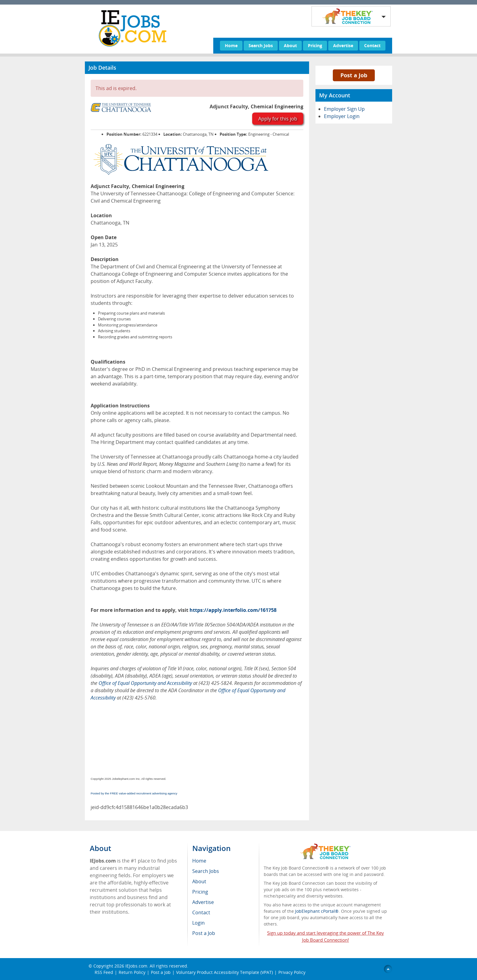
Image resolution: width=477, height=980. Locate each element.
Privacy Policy (292, 972)
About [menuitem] (199, 881)
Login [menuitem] (198, 923)
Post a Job (354, 75)
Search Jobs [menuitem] (206, 871)
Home (231, 45)
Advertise (343, 45)
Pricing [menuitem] (200, 892)
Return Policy (132, 972)
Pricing (315, 45)
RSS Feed (104, 972)
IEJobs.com (136, 966)
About (290, 45)
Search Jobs (261, 45)
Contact (372, 45)
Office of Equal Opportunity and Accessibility (145, 683)
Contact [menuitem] (201, 912)
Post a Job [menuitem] (204, 933)
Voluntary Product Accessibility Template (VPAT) (225, 972)
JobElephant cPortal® (317, 911)
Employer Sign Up (344, 109)
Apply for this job (278, 119)
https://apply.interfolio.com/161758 (233, 610)
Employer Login (342, 116)
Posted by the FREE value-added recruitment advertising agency (134, 793)
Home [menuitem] (199, 861)
